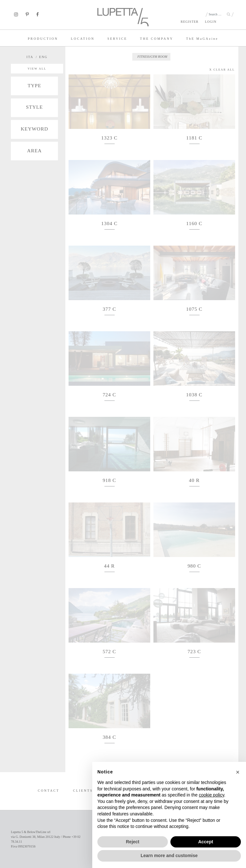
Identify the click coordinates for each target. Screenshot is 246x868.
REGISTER (190, 22)
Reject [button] (133, 842)
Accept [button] (206, 842)
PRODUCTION (43, 39)
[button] (238, 772)
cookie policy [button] (212, 795)
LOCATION (83, 39)
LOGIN (211, 22)
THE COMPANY (157, 39)
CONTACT (49, 791)
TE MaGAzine (202, 39)
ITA (30, 57)
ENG (43, 57)
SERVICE (117, 39)
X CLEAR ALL (222, 70)
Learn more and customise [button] (169, 855)
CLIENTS (83, 791)
